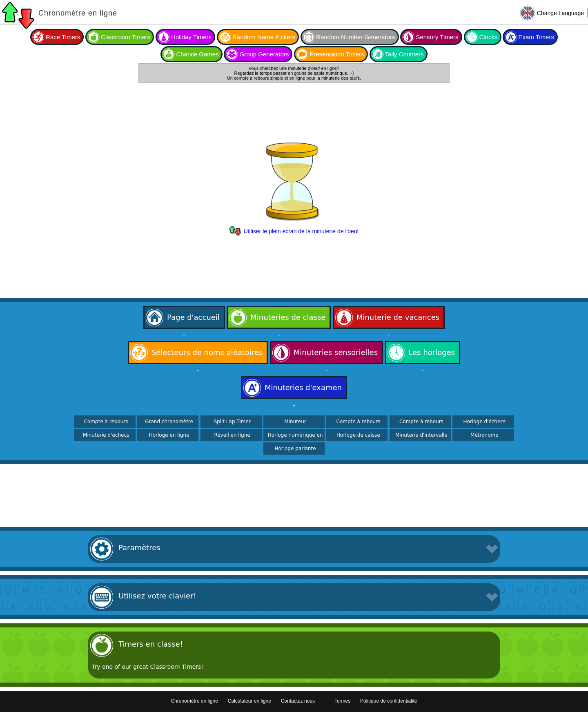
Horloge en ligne (169, 435)
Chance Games (197, 54)
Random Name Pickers (264, 37)
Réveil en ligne (232, 435)
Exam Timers (536, 37)
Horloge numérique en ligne (295, 438)
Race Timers (63, 37)
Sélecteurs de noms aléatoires (207, 352)
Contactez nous (298, 701)
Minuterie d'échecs (106, 435)
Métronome (484, 435)
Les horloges (432, 352)
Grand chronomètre (169, 422)
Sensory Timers (437, 37)
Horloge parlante (295, 449)
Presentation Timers (337, 54)
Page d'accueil (193, 317)
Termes (342, 701)
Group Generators (264, 54)
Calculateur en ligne (249, 701)
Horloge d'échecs (485, 422)
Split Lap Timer (232, 422)
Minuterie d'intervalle (421, 435)
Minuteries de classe (288, 317)
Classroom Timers (126, 37)
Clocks (489, 37)
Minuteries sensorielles (336, 352)
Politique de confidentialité (389, 701)
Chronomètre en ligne (78, 13)
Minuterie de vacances (398, 317)
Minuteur (295, 422)
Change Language (560, 13)
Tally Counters (404, 54)
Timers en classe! (151, 644)
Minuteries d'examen (303, 387)
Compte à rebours (106, 422)
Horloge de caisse (358, 435)
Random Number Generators (355, 37)
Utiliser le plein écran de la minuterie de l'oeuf (301, 231)
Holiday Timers (191, 37)
